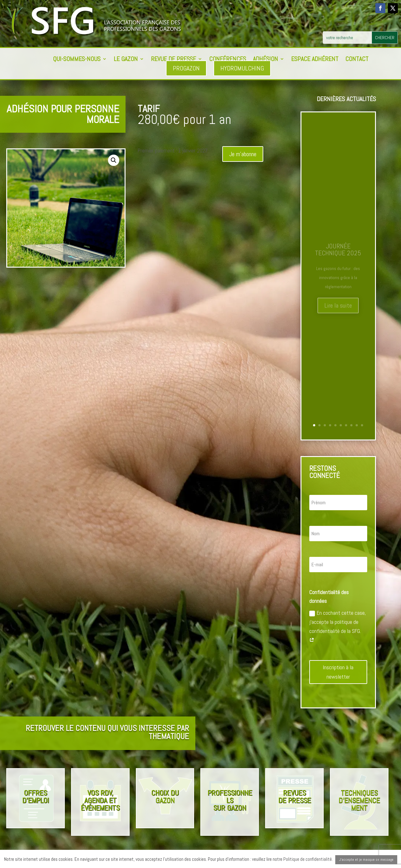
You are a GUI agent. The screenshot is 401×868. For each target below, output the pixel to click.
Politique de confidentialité (308, 859)
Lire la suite (338, 309)
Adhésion (265, 60)
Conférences (228, 60)
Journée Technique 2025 (338, 253)
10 (362, 425)
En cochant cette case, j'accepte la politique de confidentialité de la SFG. (338, 627)
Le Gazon (126, 60)
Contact (357, 60)
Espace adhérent (315, 60)
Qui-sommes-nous (77, 60)
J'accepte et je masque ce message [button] (366, 860)
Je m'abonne (243, 154)
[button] (114, 160)
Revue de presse (173, 60)
